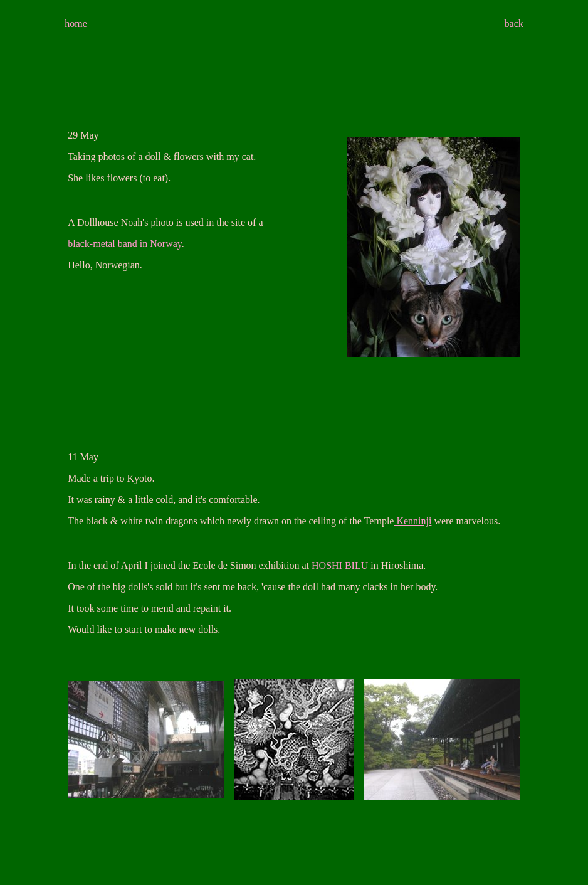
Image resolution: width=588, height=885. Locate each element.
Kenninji (412, 521)
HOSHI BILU (340, 565)
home (76, 24)
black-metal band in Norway (125, 244)
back (514, 24)
